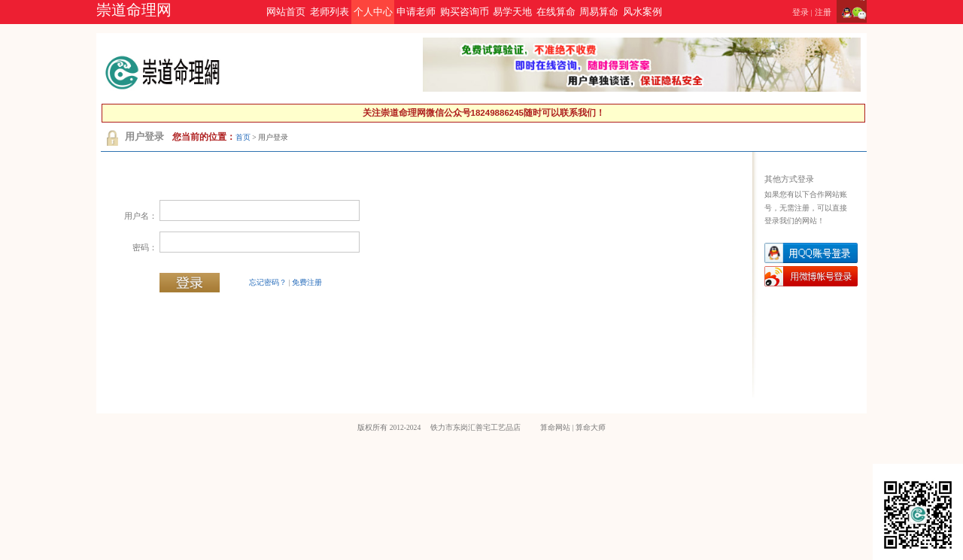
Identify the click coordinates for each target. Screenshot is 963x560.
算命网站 (555, 427)
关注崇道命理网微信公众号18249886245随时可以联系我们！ (484, 113)
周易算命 (599, 12)
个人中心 (373, 12)
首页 (243, 137)
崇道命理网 (134, 10)
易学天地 (512, 12)
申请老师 (416, 12)
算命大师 (591, 427)
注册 (823, 12)
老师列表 (330, 12)
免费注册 (307, 282)
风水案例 (643, 12)
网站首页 (286, 12)
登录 (800, 12)
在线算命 (556, 12)
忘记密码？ (268, 282)
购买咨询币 (465, 12)
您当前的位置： (204, 137)
